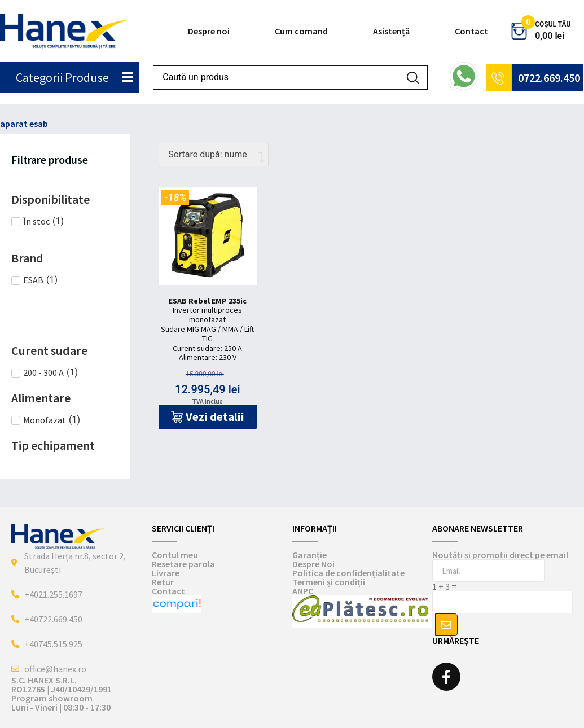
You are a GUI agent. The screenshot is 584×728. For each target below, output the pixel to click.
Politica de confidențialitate (348, 573)
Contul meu (175, 555)
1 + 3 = (444, 586)
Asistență (391, 31)
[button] (207, 417)
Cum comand (301, 31)
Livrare (166, 573)
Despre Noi (313, 564)
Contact (471, 31)
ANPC (303, 591)
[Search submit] (413, 78)
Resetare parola (183, 564)
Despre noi (209, 31)
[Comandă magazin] (214, 155)
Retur (163, 582)
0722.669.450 (549, 78)
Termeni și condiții (329, 582)
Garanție (309, 555)
